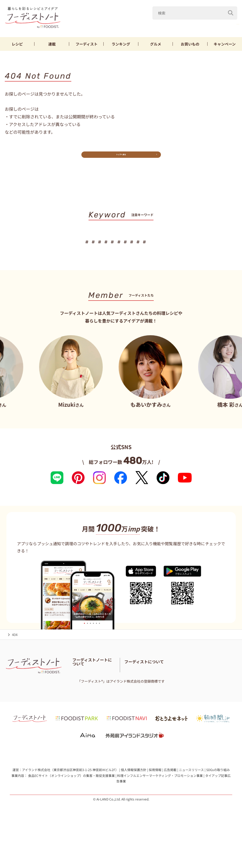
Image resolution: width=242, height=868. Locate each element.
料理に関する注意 (86, 700)
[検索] (231, 13)
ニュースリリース (191, 804)
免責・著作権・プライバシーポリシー (102, 707)
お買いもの (190, 46)
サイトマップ (115, 700)
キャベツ (151, 26)
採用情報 (155, 804)
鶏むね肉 (204, 26)
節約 (136, 249)
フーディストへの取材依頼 (209, 693)
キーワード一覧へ (121, 265)
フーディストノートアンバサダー (98, 687)
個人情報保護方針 (134, 804)
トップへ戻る (121, 160)
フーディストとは (171, 693)
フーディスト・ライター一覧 (94, 693)
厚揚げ (229, 26)
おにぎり (179, 249)
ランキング (121, 46)
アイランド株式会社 (36, 804)
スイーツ (222, 249)
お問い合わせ (131, 693)
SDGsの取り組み (218, 804)
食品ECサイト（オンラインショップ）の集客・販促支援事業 (71, 810)
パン (201, 249)
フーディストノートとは (91, 680)
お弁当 (155, 249)
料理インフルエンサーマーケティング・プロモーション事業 (160, 810)
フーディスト (87, 46)
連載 (52, 46)
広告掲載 (170, 804)
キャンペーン (225, 46)
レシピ (17, 46)
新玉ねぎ (178, 26)
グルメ (156, 46)
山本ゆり (124, 26)
